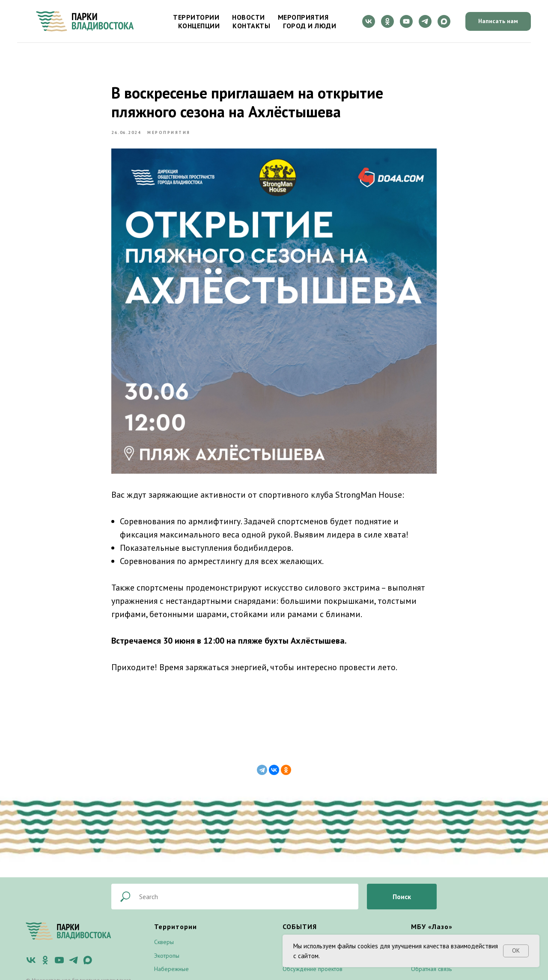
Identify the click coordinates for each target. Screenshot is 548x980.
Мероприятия (303, 17)
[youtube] (406, 21)
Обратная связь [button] (431, 969)
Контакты (251, 26)
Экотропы (167, 956)
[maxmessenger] (444, 21)
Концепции (199, 26)
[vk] (369, 21)
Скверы (164, 942)
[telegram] (425, 21)
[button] (498, 22)
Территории (196, 17)
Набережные (171, 969)
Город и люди (310, 26)
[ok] (387, 21)
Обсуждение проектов (313, 969)
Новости (249, 17)
